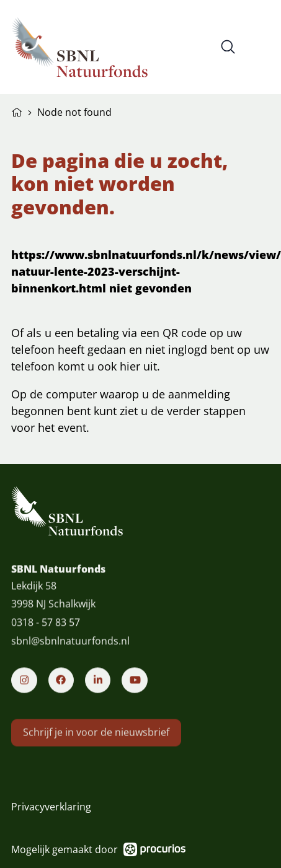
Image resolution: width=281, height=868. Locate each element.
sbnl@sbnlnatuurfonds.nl (70, 649)
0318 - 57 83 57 (46, 631)
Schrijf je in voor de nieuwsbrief (96, 748)
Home (17, 111)
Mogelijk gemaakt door (98, 850)
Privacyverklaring (51, 807)
